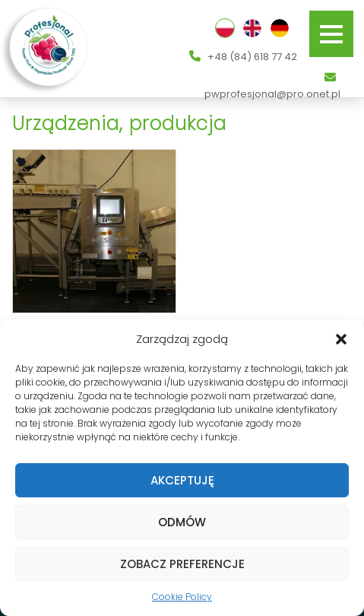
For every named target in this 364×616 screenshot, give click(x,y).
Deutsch (280, 28)
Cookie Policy (182, 597)
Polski (225, 28)
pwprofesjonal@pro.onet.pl (272, 86)
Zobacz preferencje (182, 564)
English (252, 28)
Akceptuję (182, 480)
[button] (341, 339)
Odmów (182, 522)
